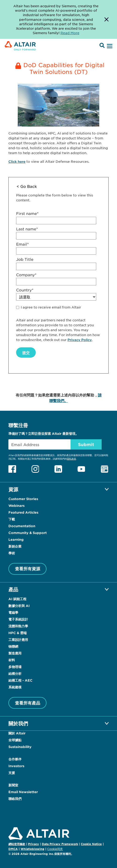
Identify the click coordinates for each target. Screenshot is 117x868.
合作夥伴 (15, 759)
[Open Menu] (109, 46)
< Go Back (27, 186)
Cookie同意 (55, 849)
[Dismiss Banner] (106, 19)
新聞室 (13, 785)
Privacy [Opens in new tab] (34, 844)
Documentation (22, 526)
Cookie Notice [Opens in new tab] (91, 844)
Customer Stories (23, 499)
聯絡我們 (15, 799)
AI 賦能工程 (17, 599)
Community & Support (28, 533)
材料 (12, 660)
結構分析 (15, 674)
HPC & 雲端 (18, 633)
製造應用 (15, 653)
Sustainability (20, 747)
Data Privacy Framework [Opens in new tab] (60, 844)
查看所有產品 (28, 703)
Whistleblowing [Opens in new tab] (32, 849)
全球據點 (15, 740)
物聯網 (13, 646)
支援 (12, 773)
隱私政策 (71, 459)
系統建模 (15, 687)
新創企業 (15, 546)
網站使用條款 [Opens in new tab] (17, 844)
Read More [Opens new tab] (70, 33)
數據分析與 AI (19, 606)
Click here (17, 162)
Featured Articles (23, 512)
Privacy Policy (80, 340)
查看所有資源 (28, 569)
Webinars (16, 506)
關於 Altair (17, 733)
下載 (12, 519)
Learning (16, 539)
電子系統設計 (18, 619)
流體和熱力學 (18, 626)
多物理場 (15, 667)
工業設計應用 (18, 640)
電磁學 (13, 612)
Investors (16, 766)
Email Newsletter (23, 792)
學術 (12, 553)
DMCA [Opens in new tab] (13, 849)
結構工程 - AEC (20, 680)
